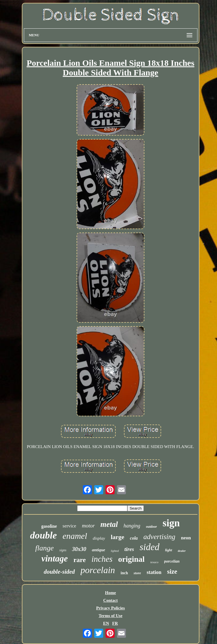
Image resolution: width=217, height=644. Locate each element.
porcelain (98, 570)
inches (102, 559)
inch (124, 573)
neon (186, 538)
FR (115, 623)
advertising (160, 537)
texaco (154, 562)
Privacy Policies (110, 608)
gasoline (49, 526)
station (154, 572)
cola (134, 538)
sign (171, 523)
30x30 (79, 549)
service (69, 526)
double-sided (59, 572)
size (172, 572)
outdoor (152, 527)
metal (109, 524)
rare (80, 560)
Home (110, 593)
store (137, 573)
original (131, 559)
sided (149, 547)
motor (88, 526)
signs (63, 550)
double (43, 535)
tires (129, 549)
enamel (75, 536)
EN (106, 623)
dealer (182, 551)
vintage (55, 559)
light (169, 550)
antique (99, 550)
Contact (110, 600)
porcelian (172, 561)
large (117, 537)
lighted (115, 551)
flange (44, 548)
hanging (132, 526)
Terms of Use (111, 616)
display (99, 538)
